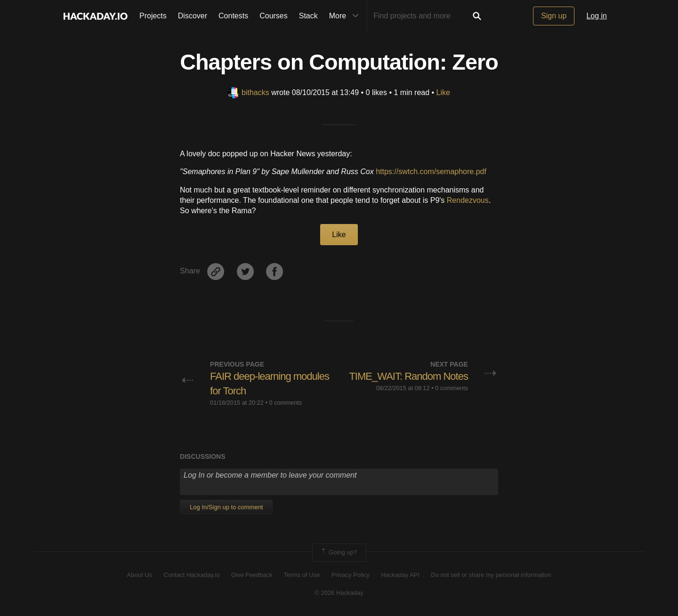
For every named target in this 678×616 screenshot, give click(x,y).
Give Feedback (252, 575)
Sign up (554, 16)
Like (443, 92)
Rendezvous (468, 200)
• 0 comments (284, 403)
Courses (274, 16)
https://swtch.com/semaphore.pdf (431, 172)
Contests (233, 16)
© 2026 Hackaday (339, 593)
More (346, 16)
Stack (308, 16)
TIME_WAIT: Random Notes (408, 376)
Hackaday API (400, 575)
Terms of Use (302, 575)
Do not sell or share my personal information (491, 575)
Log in (597, 16)
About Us (140, 575)
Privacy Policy (351, 575)
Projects (153, 16)
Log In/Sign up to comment (226, 507)
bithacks (249, 92)
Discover (193, 16)
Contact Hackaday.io (192, 575)
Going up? (339, 552)
